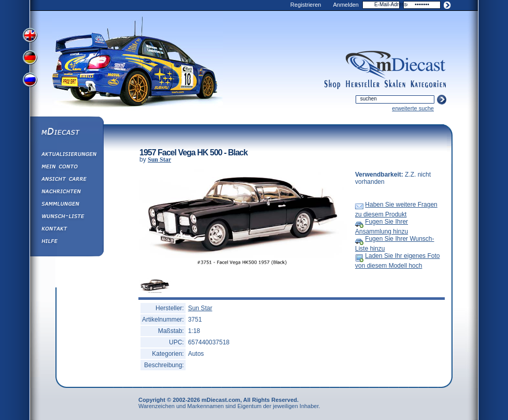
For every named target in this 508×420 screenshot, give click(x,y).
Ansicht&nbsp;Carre (66, 180)
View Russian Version (31, 82)
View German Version (31, 59)
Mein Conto (66, 168)
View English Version (31, 35)
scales (395, 84)
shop (333, 84)
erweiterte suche (413, 108)
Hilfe (66, 242)
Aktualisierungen (66, 155)
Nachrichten (66, 193)
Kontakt (66, 230)
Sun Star (159, 160)
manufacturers (363, 84)
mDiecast (66, 133)
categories (428, 84)
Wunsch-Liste (66, 218)
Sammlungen (66, 205)
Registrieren (306, 5)
